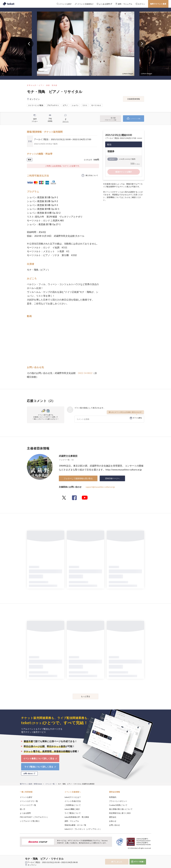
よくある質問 (25, 813)
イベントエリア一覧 (28, 805)
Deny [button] (137, 855)
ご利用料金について (73, 805)
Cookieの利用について (118, 805)
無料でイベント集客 (158, 4)
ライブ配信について (73, 813)
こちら (126, 197)
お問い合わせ (114, 825)
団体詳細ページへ (112, 478)
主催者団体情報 (134, 99)
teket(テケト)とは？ (73, 797)
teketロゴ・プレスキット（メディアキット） (83, 829)
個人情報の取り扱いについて (121, 809)
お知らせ (113, 821)
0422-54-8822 (85, 373)
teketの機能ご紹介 (72, 809)
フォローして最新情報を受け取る (78, 478)
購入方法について (92, 175)
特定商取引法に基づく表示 (120, 813)
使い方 (23, 809)
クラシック (32, 85)
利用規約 (113, 797)
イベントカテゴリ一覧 (29, 801)
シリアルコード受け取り (30, 821)
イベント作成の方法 (73, 801)
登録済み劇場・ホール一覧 (75, 825)
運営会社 (113, 817)
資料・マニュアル (72, 821)
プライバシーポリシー (118, 801)
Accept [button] (150, 855)
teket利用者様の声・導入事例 (77, 817)
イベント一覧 (50, 784)
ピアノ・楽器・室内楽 (48, 85)
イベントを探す (26, 797)
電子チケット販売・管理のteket (31, 784)
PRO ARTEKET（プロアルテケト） (34, 817)
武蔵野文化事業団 (68, 456)
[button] (16, 858)
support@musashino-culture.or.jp (100, 487)
